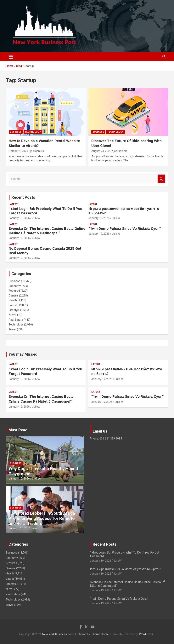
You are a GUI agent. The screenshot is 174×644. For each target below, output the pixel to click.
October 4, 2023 (18, 151)
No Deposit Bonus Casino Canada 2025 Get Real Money (45, 251)
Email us (100, 431)
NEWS (13, 315)
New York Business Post (58, 634)
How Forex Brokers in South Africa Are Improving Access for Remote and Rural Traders (42, 518)
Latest (13, 204)
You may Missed (23, 354)
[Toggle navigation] (11, 57)
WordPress (146, 634)
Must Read (18, 430)
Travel (12, 329)
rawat (34, 528)
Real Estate (16, 320)
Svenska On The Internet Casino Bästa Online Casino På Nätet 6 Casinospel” (47, 231)
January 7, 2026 (18, 528)
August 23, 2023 (101, 151)
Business (16, 132)
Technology (33, 132)
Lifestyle (14, 310)
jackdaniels (37, 151)
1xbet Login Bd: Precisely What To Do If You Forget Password (45, 211)
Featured (14, 291)
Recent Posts (23, 197)
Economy (15, 286)
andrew (37, 479)
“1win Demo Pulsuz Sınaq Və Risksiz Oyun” (125, 229)
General (14, 296)
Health (13, 300)
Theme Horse (100, 634)
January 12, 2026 (19, 479)
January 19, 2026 (19, 218)
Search (161, 179)
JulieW (36, 218)
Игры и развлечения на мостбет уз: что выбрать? (124, 211)
